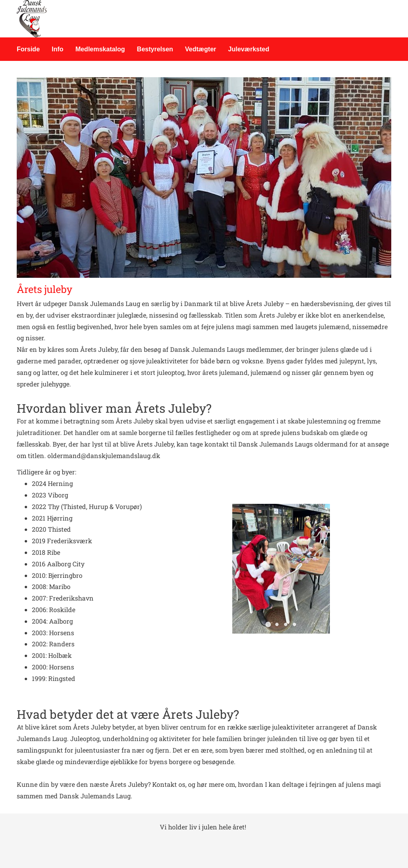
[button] (268, 624)
